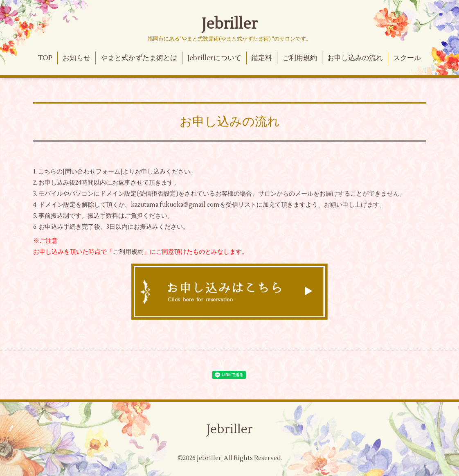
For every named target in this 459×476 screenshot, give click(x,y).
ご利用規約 (300, 58)
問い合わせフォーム (93, 172)
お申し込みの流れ (355, 58)
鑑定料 (262, 58)
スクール (407, 58)
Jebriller (229, 24)
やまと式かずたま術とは (139, 58)
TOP (45, 58)
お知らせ (76, 58)
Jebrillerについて (214, 58)
